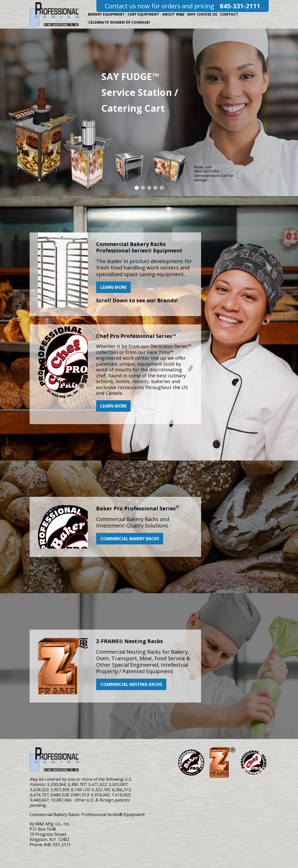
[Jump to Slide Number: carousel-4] (155, 188)
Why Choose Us (202, 14)
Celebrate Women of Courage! (119, 22)
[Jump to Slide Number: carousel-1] (137, 188)
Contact (229, 14)
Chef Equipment (143, 14)
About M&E (173, 14)
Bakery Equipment (106, 14)
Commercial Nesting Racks (131, 684)
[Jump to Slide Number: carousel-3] (149, 188)
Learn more (113, 287)
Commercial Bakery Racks (130, 539)
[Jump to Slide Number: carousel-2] (143, 188)
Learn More (113, 406)
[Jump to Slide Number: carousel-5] (162, 188)
